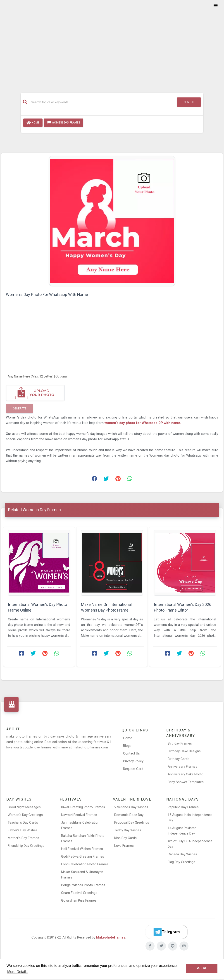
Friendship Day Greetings (26, 846)
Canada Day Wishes (182, 854)
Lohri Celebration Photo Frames (85, 864)
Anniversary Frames (182, 767)
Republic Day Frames (183, 807)
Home (33, 123)
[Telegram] (166, 932)
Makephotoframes (111, 937)
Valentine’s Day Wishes (131, 807)
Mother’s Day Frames (23, 838)
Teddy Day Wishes (128, 830)
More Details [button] (17, 972)
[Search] (102, 102)
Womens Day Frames (63, 123)
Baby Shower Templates (186, 782)
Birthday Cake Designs (184, 751)
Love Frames (124, 846)
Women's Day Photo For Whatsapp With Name (47, 294)
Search (189, 102)
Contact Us (131, 753)
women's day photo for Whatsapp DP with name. (143, 423)
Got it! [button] (202, 968)
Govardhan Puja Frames (79, 900)
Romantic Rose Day (129, 815)
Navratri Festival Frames (79, 815)
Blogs (127, 746)
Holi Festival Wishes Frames (82, 849)
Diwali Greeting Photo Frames (83, 807)
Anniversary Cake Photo (186, 774)
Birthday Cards (179, 759)
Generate (20, 409)
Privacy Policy (133, 761)
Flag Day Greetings (181, 862)
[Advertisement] (112, 44)
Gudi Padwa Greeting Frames (83, 857)
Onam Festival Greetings (79, 893)
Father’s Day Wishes (23, 830)
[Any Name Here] (77, 376)
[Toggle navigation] (216, 6)
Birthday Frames (180, 743)
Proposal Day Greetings (132, 823)
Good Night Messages (24, 807)
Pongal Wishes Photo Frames (83, 885)
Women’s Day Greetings (25, 815)
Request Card (133, 769)
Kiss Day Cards (125, 838)
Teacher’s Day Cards (23, 823)
